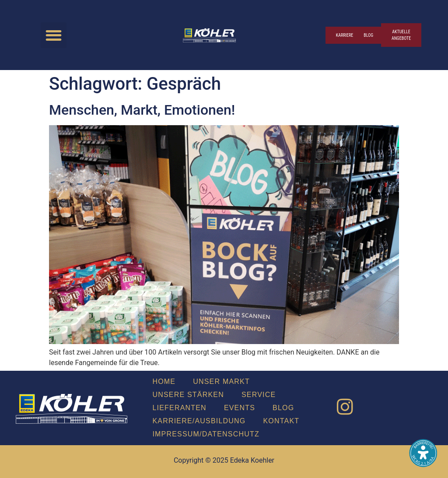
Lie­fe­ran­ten (179, 408)
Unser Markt (221, 381)
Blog (283, 408)
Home (164, 381)
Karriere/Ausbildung (199, 421)
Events (240, 408)
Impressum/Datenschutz (206, 434)
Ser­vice (259, 395)
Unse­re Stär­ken (188, 395)
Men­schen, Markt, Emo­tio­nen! (142, 110)
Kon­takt (282, 421)
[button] (54, 35)
